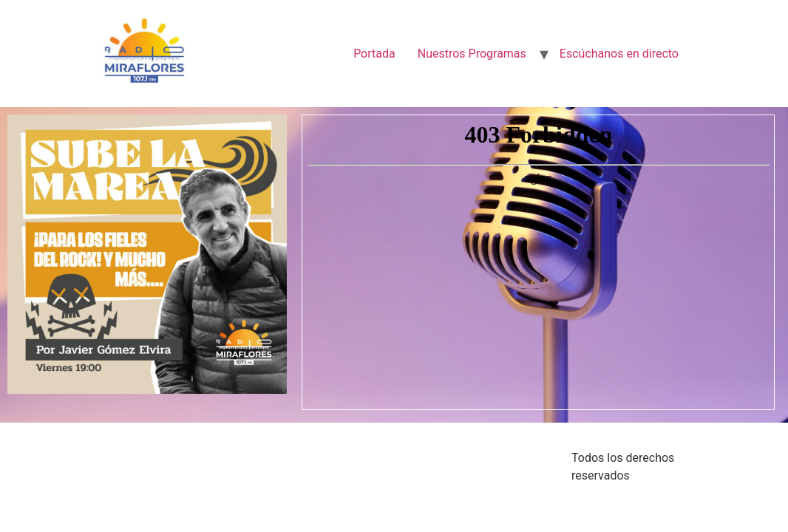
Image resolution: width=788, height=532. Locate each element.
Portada (374, 54)
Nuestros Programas (472, 54)
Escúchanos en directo (619, 54)
